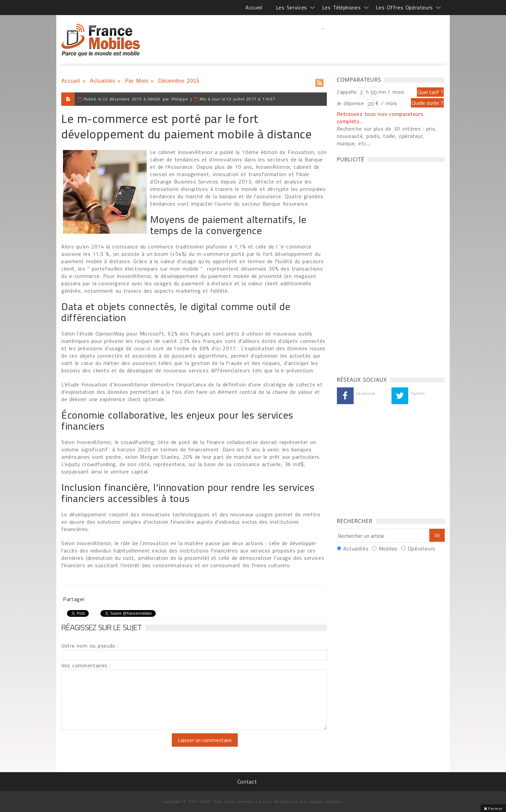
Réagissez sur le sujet (101, 627)
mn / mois (391, 92)
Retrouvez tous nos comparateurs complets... (380, 118)
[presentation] (117, 746)
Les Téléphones (342, 7)
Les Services (292, 7)
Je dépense (351, 103)
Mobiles (388, 548)
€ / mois (386, 103)
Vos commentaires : (86, 665)
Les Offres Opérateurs (404, 7)
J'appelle (347, 92)
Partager (74, 599)
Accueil (254, 7)
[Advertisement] (323, 42)
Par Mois (137, 81)
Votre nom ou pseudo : (90, 646)
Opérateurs (422, 548)
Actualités (102, 81)
